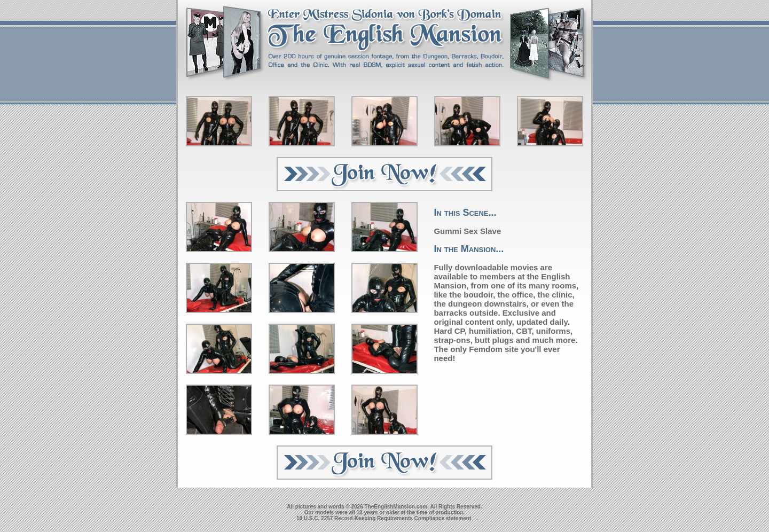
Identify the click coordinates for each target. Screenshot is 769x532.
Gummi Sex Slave (467, 231)
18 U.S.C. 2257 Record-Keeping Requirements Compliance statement (384, 518)
